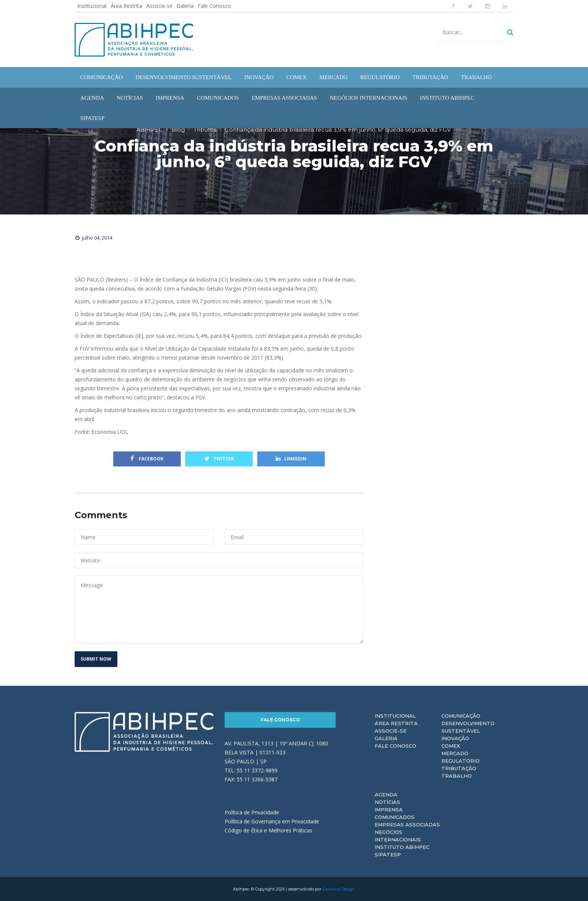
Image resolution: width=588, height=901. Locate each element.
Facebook (147, 459)
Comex (451, 746)
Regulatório (460, 761)
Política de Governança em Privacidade (272, 821)
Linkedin (291, 459)
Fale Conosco (214, 6)
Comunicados (394, 817)
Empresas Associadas (407, 825)
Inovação (455, 738)
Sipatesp (388, 855)
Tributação (459, 768)
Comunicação (461, 716)
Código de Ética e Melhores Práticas (268, 830)
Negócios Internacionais (398, 836)
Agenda (386, 795)
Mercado (455, 753)
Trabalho (457, 776)
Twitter (219, 459)
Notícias (387, 802)
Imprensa (389, 810)
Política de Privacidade (252, 812)
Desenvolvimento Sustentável (468, 727)
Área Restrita (126, 6)
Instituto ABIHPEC (402, 847)
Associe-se (159, 6)
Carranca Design (339, 889)
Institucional (92, 6)
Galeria (185, 6)
